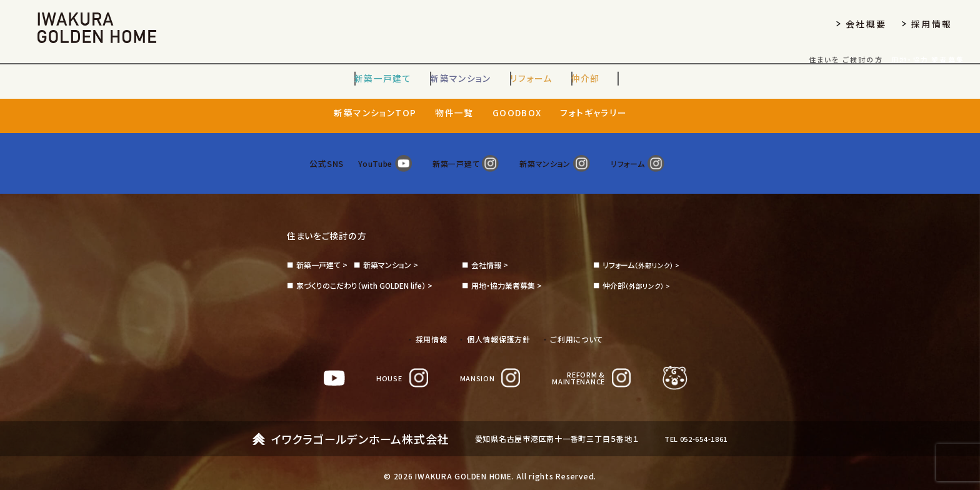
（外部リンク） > (643, 252)
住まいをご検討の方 (332, 222)
